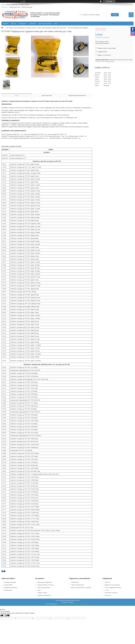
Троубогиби (75, 582)
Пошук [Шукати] (115, 15)
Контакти (33, 24)
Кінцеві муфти (8, 585)
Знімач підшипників (78, 585)
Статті (107, 590)
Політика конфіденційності (82, 604)
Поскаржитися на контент (66, 604)
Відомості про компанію (112, 585)
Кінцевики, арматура (11, 587)
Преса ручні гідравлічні (45, 582)
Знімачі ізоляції (42, 593)
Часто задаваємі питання (113, 587)
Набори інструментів (44, 595)
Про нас (14, 24)
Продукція (22, 24)
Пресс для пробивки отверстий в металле (52, 28)
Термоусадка (8, 590)
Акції (56, 24)
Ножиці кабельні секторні (46, 585)
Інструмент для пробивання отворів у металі (22, 28)
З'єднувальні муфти (10, 582)
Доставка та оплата (45, 24)
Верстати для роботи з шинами (81, 587)
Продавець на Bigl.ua (68, 602)
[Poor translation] (7, 616)
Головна (6, 24)
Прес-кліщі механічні (44, 587)
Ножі (39, 590)
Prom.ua (77, 600)
